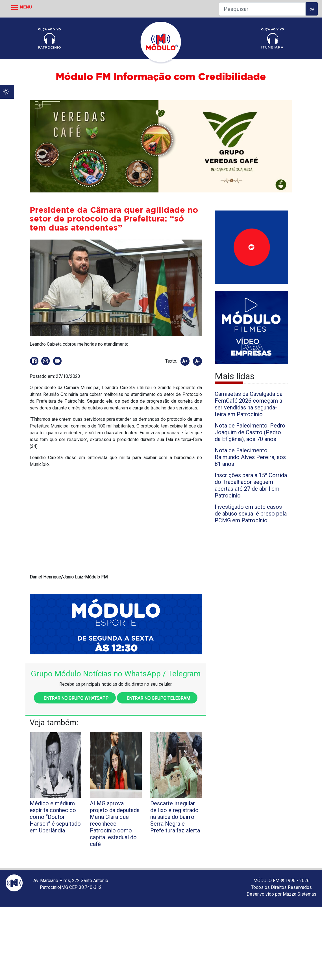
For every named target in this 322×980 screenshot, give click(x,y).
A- (197, 361)
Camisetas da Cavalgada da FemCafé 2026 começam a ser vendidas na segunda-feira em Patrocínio (249, 404)
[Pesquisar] (262, 9)
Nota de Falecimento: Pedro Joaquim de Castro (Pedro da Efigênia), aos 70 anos (250, 432)
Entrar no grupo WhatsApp (75, 698)
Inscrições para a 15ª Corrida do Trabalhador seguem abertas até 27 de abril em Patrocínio (251, 485)
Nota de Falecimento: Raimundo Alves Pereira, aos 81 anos (250, 457)
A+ (185, 361)
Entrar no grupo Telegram (157, 698)
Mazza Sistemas (300, 894)
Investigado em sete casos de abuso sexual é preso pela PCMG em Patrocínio (251, 514)
